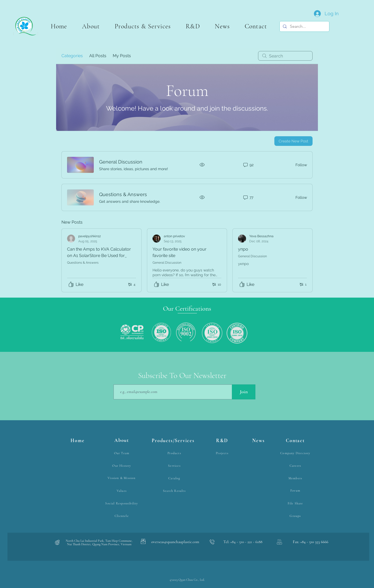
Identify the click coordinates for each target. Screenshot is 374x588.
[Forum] (296, 491)
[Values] (122, 491)
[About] (122, 441)
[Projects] (223, 453)
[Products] (175, 453)
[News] (259, 441)
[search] (285, 56)
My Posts (122, 56)
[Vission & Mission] (122, 478)
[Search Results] (175, 491)
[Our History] (122, 466)
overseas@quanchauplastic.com (175, 542)
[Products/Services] (174, 441)
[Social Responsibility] (122, 503)
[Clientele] (122, 516)
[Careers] (296, 466)
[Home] (78, 441)
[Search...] (304, 26)
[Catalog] (175, 478)
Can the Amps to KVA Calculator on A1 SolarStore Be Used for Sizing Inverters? (99, 256)
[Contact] (296, 441)
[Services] (175, 466)
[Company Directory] (296, 453)
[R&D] (223, 441)
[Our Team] (122, 453)
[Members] (296, 478)
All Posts (98, 56)
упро (243, 249)
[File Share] (296, 503)
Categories (72, 56)
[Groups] (296, 516)
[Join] (244, 392)
